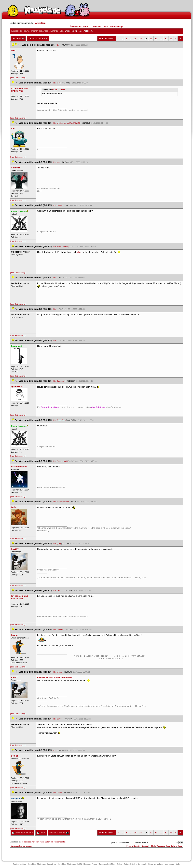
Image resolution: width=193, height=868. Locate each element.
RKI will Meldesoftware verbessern (55, 677)
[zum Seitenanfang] (18, 78)
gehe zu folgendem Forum (121, 842)
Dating (127, 864)
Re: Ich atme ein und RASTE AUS (67, 123)
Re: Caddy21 (58, 205)
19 (156, 39)
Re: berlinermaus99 (61, 502)
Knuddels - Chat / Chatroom (153, 846)
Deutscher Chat (20, 864)
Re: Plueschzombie (61, 246)
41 (171, 39)
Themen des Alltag (39, 31)
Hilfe (106, 27)
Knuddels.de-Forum (20, 31)
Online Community (139, 864)
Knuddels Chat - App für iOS (70, 864)
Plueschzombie (60, 842)
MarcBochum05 (59, 90)
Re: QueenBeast (60, 420)
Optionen (18, 39)
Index (41, 833)
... (131, 39)
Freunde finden (91, 864)
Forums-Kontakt (133, 846)
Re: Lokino (58, 672)
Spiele (119, 864)
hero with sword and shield (42, 842)
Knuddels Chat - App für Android (42, 864)
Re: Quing (57, 543)
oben (80, 252)
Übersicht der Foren (79, 27)
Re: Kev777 (58, 590)
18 (151, 39)
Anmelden (40, 23)
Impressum (170, 864)
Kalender (97, 27)
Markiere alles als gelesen (21, 846)
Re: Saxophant (59, 381)
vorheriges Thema (22, 833)
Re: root (56, 162)
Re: (58, 45)
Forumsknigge (117, 27)
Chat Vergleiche (156, 864)
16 (140, 39)
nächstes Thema (59, 833)
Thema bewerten (38, 39)
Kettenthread (57, 31)
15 (135, 39)
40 (166, 39)
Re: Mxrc (57, 83)
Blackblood (27, 842)
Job (178, 864)
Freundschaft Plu (107, 864)
